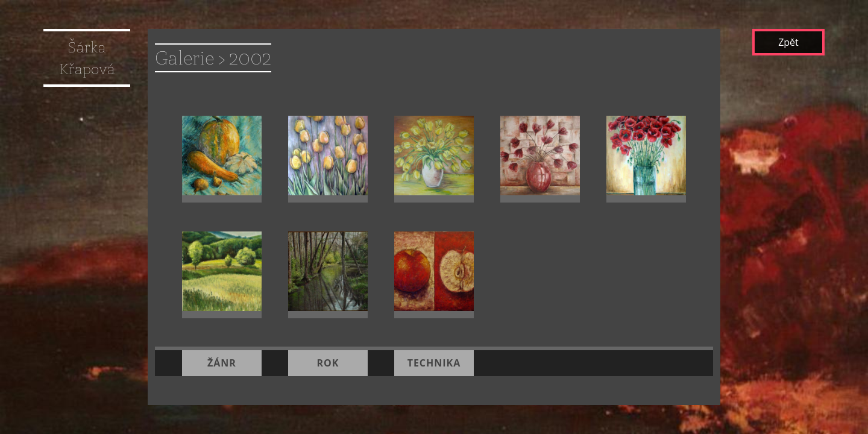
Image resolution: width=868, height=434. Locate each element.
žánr (222, 348)
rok (328, 348)
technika (434, 348)
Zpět (788, 42)
